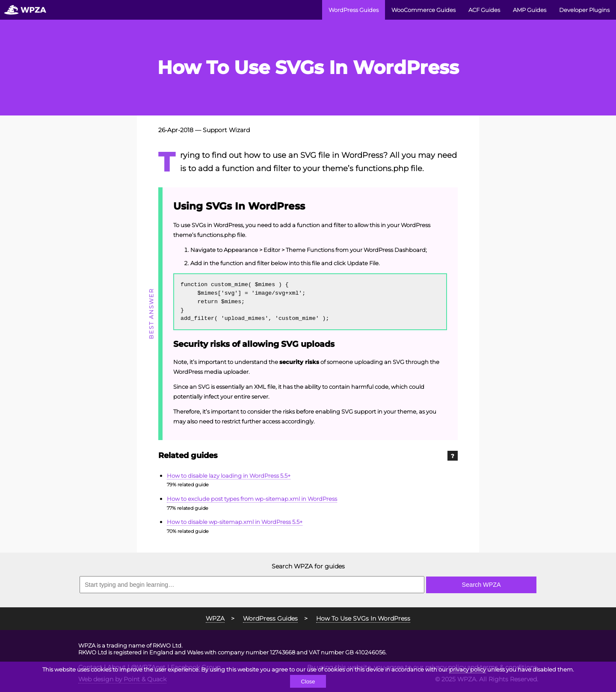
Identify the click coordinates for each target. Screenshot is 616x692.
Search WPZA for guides (308, 566)
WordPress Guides (354, 10)
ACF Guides (484, 10)
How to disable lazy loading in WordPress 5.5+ (229, 476)
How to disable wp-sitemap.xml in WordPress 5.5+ (235, 522)
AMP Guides (530, 10)
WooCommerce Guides (423, 10)
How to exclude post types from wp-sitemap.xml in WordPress (252, 499)
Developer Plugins (584, 10)
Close (308, 682)
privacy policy (468, 669)
